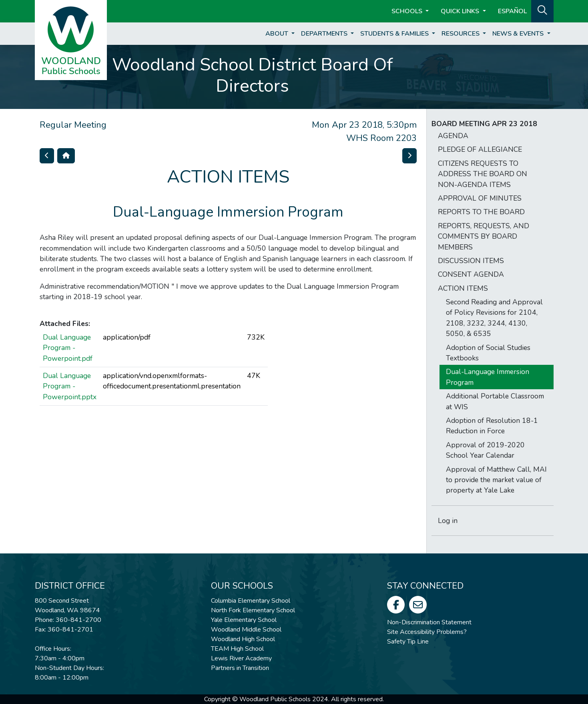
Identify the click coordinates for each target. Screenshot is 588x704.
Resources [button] (461, 34)
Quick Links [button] (461, 11)
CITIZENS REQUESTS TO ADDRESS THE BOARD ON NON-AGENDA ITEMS (483, 174)
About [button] (278, 34)
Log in (448, 521)
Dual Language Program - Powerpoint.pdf (68, 348)
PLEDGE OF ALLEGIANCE (480, 149)
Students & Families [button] (395, 34)
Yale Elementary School (244, 620)
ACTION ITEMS (463, 288)
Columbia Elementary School (251, 601)
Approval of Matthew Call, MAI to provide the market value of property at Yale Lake (496, 480)
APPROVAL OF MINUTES (480, 198)
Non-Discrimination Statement (429, 622)
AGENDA (453, 136)
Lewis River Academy (241, 658)
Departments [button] (325, 34)
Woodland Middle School (246, 630)
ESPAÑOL (512, 11)
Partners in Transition (240, 668)
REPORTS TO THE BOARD (481, 212)
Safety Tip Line (408, 642)
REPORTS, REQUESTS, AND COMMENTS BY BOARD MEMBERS (484, 236)
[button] (542, 10)
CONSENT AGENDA (471, 274)
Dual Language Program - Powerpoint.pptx (70, 386)
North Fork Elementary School (253, 610)
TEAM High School (237, 649)
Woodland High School (243, 639)
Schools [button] (408, 11)
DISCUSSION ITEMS (471, 261)
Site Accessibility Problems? (427, 632)
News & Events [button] (519, 34)
